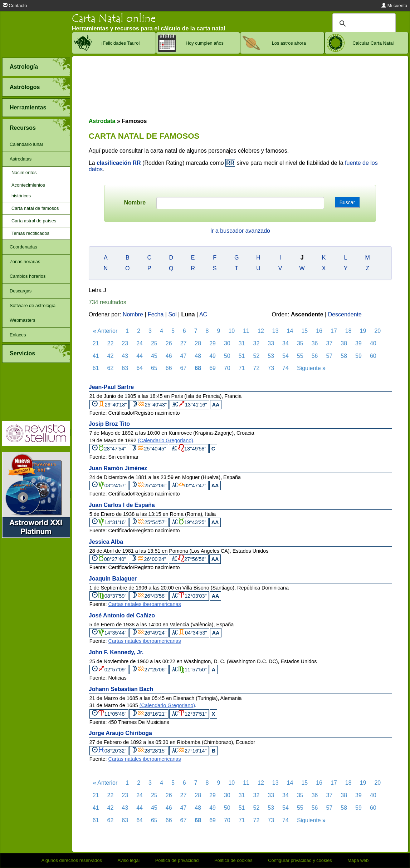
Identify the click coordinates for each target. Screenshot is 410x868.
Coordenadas (23, 247)
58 (344, 356)
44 (140, 356)
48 (198, 356)
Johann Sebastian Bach (121, 689)
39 (358, 343)
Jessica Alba (106, 542)
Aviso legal (129, 860)
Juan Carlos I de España (122, 505)
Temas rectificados (30, 233)
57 (330, 356)
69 (213, 368)
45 (154, 356)
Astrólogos (25, 87)
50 (227, 356)
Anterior (105, 331)
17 (334, 331)
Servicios (22, 353)
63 (125, 368)
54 (285, 356)
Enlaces (18, 335)
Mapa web (358, 860)
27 (184, 343)
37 (330, 343)
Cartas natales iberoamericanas (145, 604)
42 (111, 356)
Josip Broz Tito (109, 424)
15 (304, 331)
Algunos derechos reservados (72, 860)
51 (242, 356)
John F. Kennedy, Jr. (116, 652)
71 (242, 368)
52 (257, 356)
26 (169, 343)
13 (275, 331)
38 (344, 343)
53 (271, 356)
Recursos (23, 128)
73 (271, 368)
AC (203, 314)
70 (227, 368)
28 (198, 343)
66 (169, 368)
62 (111, 368)
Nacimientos (24, 172)
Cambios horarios (28, 276)
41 (96, 356)
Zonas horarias (25, 262)
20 (377, 331)
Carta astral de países (34, 221)
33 (271, 343)
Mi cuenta (394, 6)
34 (285, 343)
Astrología (24, 67)
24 (140, 343)
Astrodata (102, 121)
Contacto (15, 6)
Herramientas (28, 107)
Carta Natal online (114, 18)
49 (213, 356)
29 (213, 343)
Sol (172, 314)
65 (154, 368)
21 (96, 343)
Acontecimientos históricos (28, 190)
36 (315, 343)
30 (227, 343)
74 (285, 368)
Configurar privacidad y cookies (300, 860)
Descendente (345, 314)
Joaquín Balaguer (113, 579)
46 (169, 356)
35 (300, 343)
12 (261, 331)
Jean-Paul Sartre (111, 387)
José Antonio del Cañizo (122, 615)
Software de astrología (33, 305)
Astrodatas (21, 159)
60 (373, 356)
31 (242, 343)
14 (290, 331)
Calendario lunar (26, 144)
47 (184, 356)
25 (154, 343)
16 (319, 331)
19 (363, 331)
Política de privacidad (177, 860)
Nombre (135, 203)
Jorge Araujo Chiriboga (120, 733)
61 (96, 368)
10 (231, 331)
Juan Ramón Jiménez (118, 468)
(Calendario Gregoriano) (165, 440)
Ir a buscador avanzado (240, 231)
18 (348, 331)
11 (246, 331)
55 (300, 356)
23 (125, 343)
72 (257, 368)
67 (184, 368)
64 (140, 368)
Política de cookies (233, 860)
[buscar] (363, 24)
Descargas (21, 291)
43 (125, 356)
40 (373, 343)
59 (358, 356)
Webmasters (23, 320)
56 (315, 356)
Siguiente (311, 368)
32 (257, 343)
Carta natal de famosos (35, 208)
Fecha (156, 314)
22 (111, 343)
